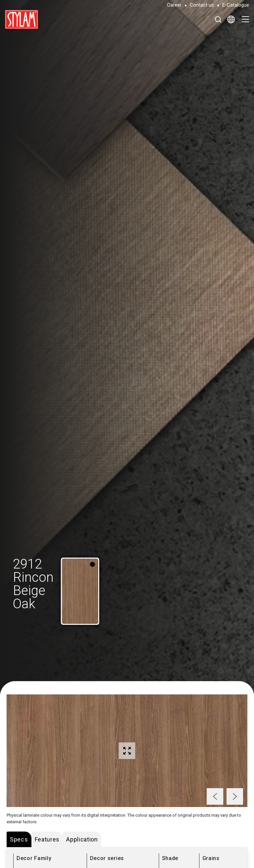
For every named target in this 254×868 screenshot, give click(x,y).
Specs (19, 839)
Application (82, 839)
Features (47, 839)
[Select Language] (231, 19)
